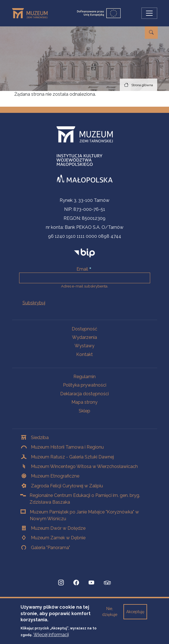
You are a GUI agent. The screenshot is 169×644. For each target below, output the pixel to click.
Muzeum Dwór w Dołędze (58, 528)
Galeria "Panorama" (50, 548)
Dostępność (84, 329)
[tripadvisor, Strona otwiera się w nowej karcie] (107, 583)
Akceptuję (135, 616)
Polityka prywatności (85, 385)
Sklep (84, 411)
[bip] (84, 253)
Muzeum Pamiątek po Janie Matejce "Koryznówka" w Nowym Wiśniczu (84, 515)
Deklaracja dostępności (84, 394)
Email (82, 269)
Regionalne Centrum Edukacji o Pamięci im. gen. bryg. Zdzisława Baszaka (85, 499)
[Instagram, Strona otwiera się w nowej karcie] (61, 583)
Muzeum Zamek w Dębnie (58, 538)
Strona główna (142, 85)
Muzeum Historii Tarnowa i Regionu (67, 447)
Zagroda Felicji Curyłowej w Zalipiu (67, 486)
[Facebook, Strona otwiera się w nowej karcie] (76, 583)
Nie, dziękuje (110, 616)
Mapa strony (84, 402)
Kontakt (84, 354)
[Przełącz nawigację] (149, 13)
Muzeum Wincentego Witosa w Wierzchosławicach (84, 466)
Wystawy (84, 346)
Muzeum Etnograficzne (55, 476)
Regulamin (84, 377)
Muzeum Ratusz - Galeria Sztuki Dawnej (72, 457)
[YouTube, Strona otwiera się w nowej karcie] (91, 583)
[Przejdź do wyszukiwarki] (151, 33)
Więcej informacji (51, 638)
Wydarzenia (84, 337)
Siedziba (40, 438)
